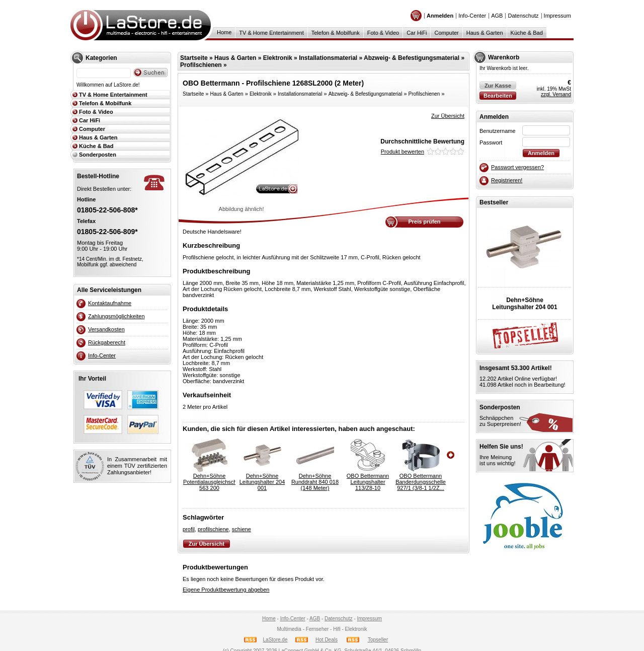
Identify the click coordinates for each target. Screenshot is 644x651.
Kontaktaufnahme (110, 303)
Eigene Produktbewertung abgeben (226, 590)
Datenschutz (523, 16)
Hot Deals (327, 640)
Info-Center (472, 16)
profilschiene (213, 529)
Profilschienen (201, 65)
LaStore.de (275, 640)
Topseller (378, 640)
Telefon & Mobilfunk (336, 33)
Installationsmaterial (328, 58)
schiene (242, 529)
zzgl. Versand (556, 94)
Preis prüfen (424, 222)
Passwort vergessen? (517, 167)
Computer (446, 33)
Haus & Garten (485, 33)
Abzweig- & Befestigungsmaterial (412, 58)
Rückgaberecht (107, 342)
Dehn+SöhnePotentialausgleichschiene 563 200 (209, 482)
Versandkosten (106, 329)
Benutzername (498, 131)
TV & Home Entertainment (271, 33)
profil (189, 529)
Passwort (491, 142)
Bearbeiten (498, 96)
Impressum (557, 16)
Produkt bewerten (403, 152)
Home (224, 32)
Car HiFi (417, 33)
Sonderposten (98, 155)
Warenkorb (504, 57)
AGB (497, 16)
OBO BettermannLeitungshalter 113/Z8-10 (368, 482)
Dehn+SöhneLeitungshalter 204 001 (262, 482)
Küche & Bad (527, 33)
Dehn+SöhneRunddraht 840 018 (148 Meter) (315, 482)
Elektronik (278, 58)
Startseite (194, 58)
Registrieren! (507, 180)
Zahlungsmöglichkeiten (116, 316)
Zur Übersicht (448, 116)
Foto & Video (383, 33)
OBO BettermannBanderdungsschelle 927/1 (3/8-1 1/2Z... (421, 482)
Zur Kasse (498, 86)
